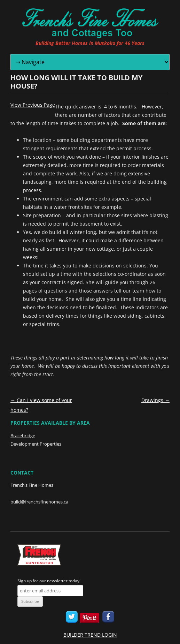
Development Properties (36, 444)
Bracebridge (23, 435)
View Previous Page (33, 105)
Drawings (155, 400)
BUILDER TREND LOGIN (90, 635)
